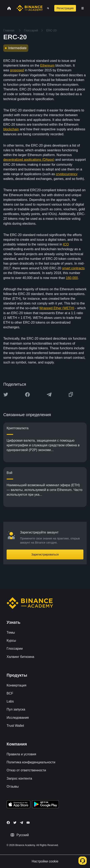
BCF (10, 693)
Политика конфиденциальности (31, 762)
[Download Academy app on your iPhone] (18, 805)
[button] (83, 8)
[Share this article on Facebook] (27, 395)
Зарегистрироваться (45, 554)
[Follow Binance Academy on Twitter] (15, 823)
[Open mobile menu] (83, 8)
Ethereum (47, 65)
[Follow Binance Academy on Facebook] (8, 823)
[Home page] (30, 8)
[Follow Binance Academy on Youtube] (28, 823)
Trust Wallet (15, 726)
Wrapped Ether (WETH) (57, 308)
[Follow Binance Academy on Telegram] (21, 823)
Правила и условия (21, 754)
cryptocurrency (67, 174)
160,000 (72, 278)
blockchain (11, 129)
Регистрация (65, 8)
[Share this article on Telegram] (49, 395)
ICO (66, 244)
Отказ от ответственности (26, 770)
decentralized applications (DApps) (29, 160)
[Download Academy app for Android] (45, 805)
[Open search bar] (47, 8)
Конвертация (17, 685)
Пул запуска (16, 709)
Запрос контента (19, 778)
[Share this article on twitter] (6, 395)
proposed (17, 70)
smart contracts (73, 268)
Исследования (18, 718)
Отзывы (13, 786)
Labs (10, 701)
